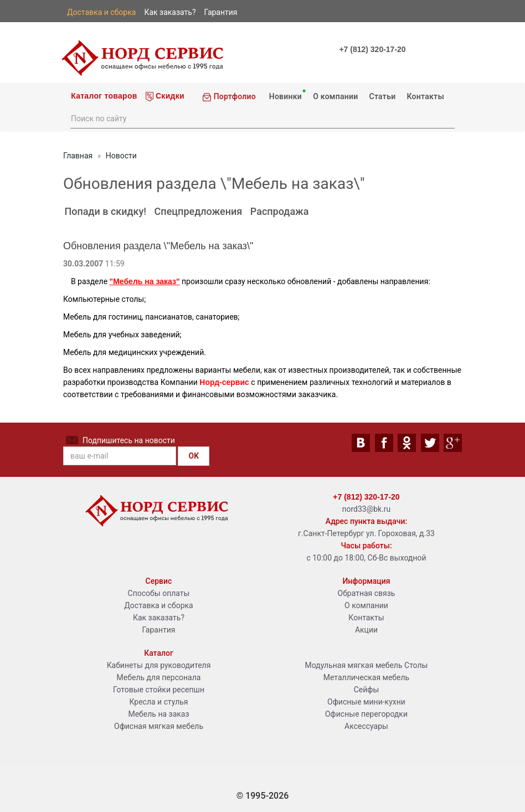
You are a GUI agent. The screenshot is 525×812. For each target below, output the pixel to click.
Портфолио (229, 97)
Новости (121, 156)
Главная (78, 156)
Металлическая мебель (366, 677)
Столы (416, 665)
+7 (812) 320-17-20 (372, 49)
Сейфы (367, 690)
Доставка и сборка (158, 605)
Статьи (382, 96)
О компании (335, 96)
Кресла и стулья (158, 702)
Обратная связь (367, 593)
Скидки (165, 96)
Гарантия (159, 630)
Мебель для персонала (159, 677)
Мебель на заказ (158, 714)
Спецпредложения (199, 211)
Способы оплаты (159, 593)
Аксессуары (366, 726)
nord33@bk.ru (367, 509)
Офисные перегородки (366, 714)
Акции (366, 630)
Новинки (286, 94)
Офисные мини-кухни (366, 702)
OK (194, 456)
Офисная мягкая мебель (159, 726)
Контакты (425, 96)
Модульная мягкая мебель (354, 665)
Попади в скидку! (105, 211)
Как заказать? (159, 618)
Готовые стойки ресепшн (159, 690)
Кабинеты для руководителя (159, 665)
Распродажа (280, 211)
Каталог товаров (103, 96)
